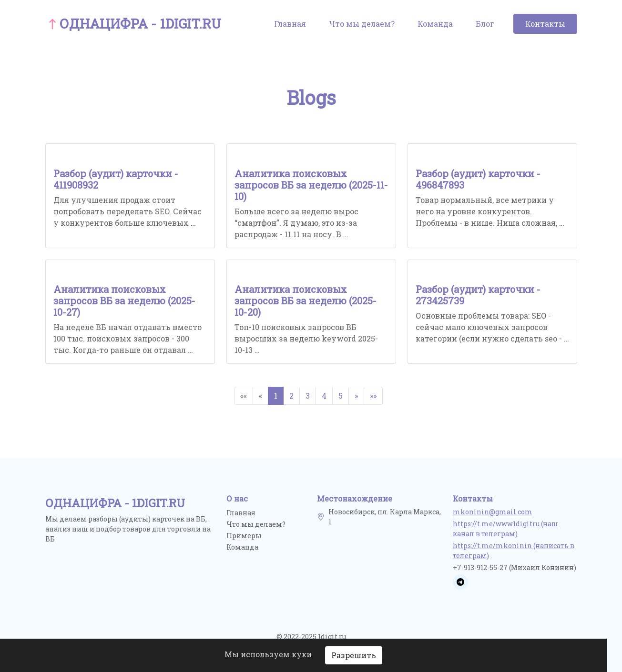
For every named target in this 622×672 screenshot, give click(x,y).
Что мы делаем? (362, 24)
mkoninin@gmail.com (493, 512)
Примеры (244, 536)
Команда (435, 24)
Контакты (545, 24)
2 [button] (291, 396)
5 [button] (341, 396)
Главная (290, 24)
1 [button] (276, 396)
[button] (356, 396)
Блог (485, 24)
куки (302, 654)
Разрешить (354, 655)
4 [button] (324, 396)
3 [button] (308, 396)
